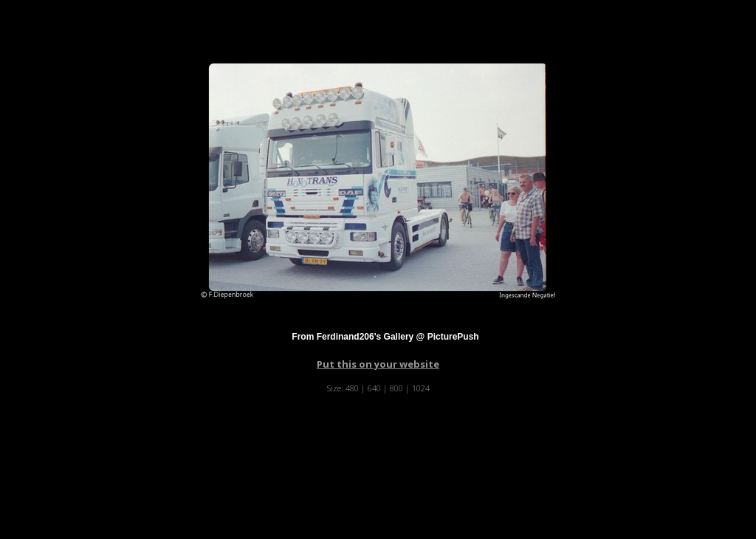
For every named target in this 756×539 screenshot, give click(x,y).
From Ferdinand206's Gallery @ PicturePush (385, 337)
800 (396, 388)
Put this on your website (378, 364)
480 (352, 388)
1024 (421, 388)
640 (374, 388)
